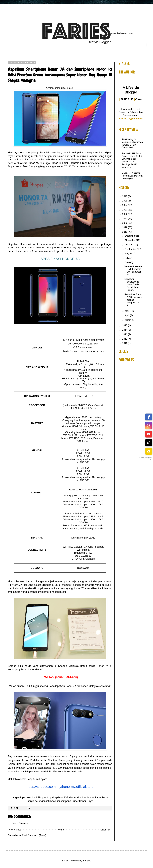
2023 (125, 210)
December (131, 236)
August (129, 253)
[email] (149, 451)
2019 (125, 227)
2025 (125, 201)
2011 (125, 343)
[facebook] (149, 417)
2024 (125, 205)
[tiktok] (149, 443)
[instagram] (149, 426)
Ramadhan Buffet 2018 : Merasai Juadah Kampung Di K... (133, 300)
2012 (125, 339)
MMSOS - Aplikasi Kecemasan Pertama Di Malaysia (132, 176)
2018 (125, 232)
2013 (125, 334)
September (131, 249)
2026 (125, 196)
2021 (125, 219)
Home (61, 830)
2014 (125, 330)
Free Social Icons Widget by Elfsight (145, 458)
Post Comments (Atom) (34, 835)
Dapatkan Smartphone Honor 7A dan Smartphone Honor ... (132, 285)
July (127, 258)
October (129, 245)
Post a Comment (20, 823)
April (127, 315)
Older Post (106, 830)
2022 (125, 214)
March (128, 320)
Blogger (86, 861)
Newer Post (15, 830)
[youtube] (149, 434)
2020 (125, 223)
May (127, 311)
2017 (125, 325)
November (131, 240)
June (128, 262)
